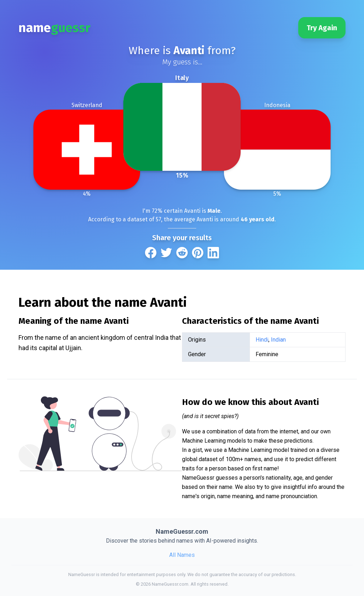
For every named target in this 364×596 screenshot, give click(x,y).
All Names (182, 555)
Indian (278, 340)
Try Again (322, 28)
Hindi (262, 340)
